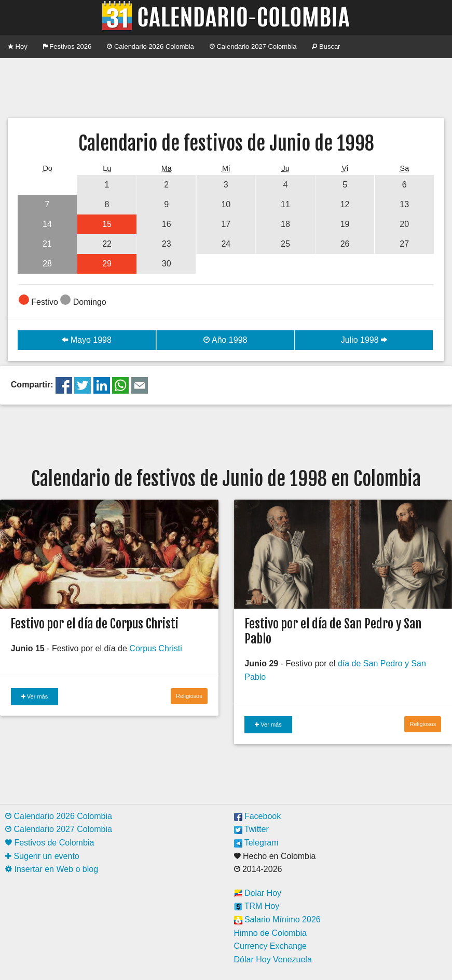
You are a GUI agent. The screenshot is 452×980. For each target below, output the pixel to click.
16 (167, 224)
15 (107, 224)
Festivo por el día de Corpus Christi (94, 624)
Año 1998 (225, 340)
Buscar (326, 46)
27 (404, 244)
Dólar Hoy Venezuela (273, 959)
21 (47, 244)
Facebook (258, 816)
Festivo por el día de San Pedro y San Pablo (333, 631)
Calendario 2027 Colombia (253, 46)
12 (345, 204)
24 (226, 244)
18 (285, 224)
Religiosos (189, 696)
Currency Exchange (271, 946)
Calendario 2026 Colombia (150, 46)
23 (167, 244)
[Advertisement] (226, 87)
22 (107, 244)
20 (404, 224)
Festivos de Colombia (50, 843)
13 (404, 204)
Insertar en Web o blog (52, 869)
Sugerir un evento (42, 856)
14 (47, 224)
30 (167, 264)
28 (47, 264)
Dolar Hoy (258, 893)
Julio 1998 (364, 340)
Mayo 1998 (87, 340)
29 (107, 264)
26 (345, 244)
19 (345, 224)
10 (226, 204)
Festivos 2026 (67, 46)
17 (226, 224)
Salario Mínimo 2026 (277, 919)
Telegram (256, 843)
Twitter (251, 829)
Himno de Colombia (271, 933)
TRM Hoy (257, 906)
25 (285, 244)
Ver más (35, 696)
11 (285, 204)
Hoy (18, 46)
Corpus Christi (155, 648)
